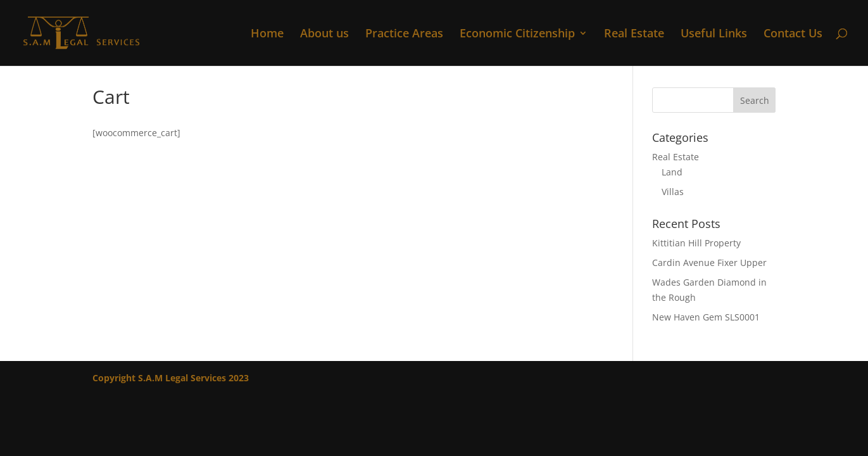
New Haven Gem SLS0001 (706, 317)
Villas (673, 192)
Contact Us (793, 35)
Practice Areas (404, 35)
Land (672, 172)
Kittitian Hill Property (696, 243)
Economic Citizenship (517, 35)
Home (267, 35)
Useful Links (714, 35)
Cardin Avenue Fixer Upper (709, 263)
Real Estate (634, 35)
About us (324, 35)
